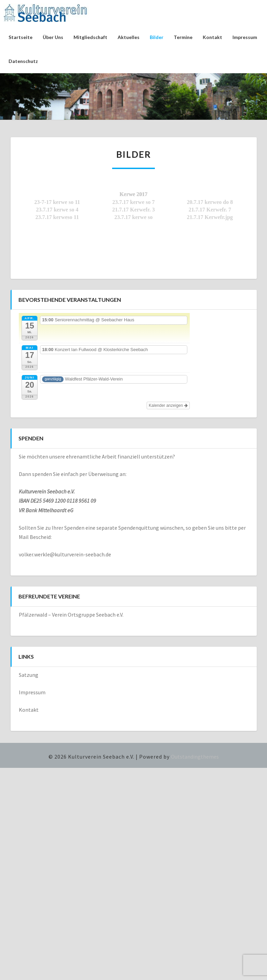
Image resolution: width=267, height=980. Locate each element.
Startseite (21, 37)
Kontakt (212, 37)
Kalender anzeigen (168, 405)
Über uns (53, 37)
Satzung (29, 675)
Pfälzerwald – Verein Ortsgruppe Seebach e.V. (71, 615)
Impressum (245, 37)
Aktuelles (129, 37)
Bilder (157, 37)
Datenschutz (23, 61)
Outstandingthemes (195, 757)
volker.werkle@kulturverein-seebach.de (65, 554)
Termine (183, 37)
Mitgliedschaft (90, 37)
